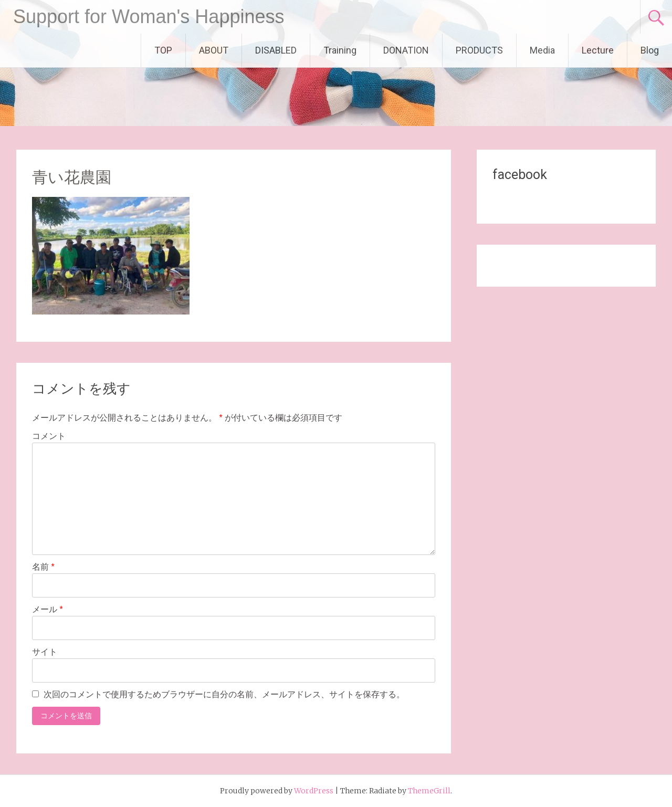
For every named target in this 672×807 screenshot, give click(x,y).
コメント (49, 436)
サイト (45, 652)
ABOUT (214, 50)
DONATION (406, 50)
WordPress (314, 791)
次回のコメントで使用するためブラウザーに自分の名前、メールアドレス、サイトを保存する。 (224, 694)
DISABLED (276, 50)
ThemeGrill (429, 791)
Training (340, 50)
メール (48, 609)
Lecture (598, 50)
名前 (43, 567)
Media (542, 50)
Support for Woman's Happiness (149, 17)
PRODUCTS (479, 50)
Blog (650, 50)
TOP (163, 50)
